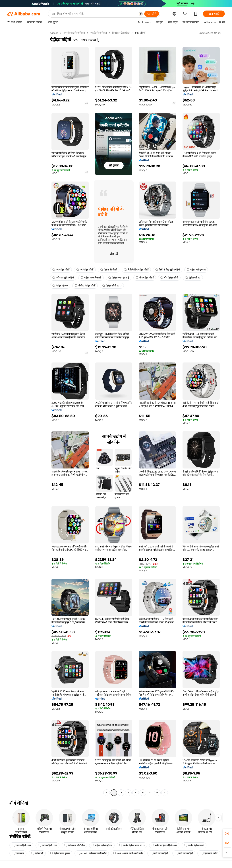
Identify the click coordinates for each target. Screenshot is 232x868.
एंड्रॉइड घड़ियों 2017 (112, 286)
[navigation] (28, 413)
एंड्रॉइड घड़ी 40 (193, 278)
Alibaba (55, 33)
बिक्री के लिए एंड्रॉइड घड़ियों (136, 270)
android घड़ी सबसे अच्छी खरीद (92, 853)
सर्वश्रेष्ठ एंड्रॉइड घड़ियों (195, 845)
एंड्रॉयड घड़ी (18, 853)
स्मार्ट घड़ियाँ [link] (141, 33)
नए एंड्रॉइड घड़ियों (61, 270)
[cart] (185, 14)
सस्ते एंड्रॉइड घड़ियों (159, 853)
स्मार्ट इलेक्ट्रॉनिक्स (100, 33)
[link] (227, 834)
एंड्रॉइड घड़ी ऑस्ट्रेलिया (75, 845)
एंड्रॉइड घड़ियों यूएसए (60, 853)
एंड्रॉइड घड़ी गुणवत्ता (196, 270)
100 (157, 793)
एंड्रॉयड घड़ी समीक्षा (21, 861)
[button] (227, 852)
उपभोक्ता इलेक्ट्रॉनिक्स (75, 33)
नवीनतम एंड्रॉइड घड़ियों (63, 278)
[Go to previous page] (107, 793)
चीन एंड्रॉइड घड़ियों (145, 278)
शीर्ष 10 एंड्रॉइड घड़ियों (85, 286)
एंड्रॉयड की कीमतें (109, 270)
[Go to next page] (165, 793)
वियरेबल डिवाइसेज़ (122, 33)
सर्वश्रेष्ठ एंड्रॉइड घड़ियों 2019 (132, 845)
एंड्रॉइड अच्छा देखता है (91, 278)
